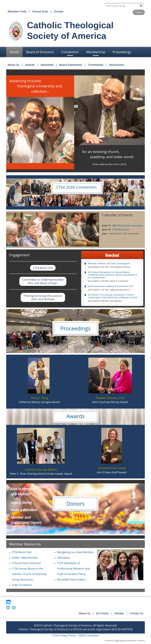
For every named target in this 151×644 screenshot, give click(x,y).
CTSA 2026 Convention (77, 187)
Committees (96, 65)
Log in (139, 12)
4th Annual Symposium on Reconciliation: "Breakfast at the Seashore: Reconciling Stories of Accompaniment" (113, 275)
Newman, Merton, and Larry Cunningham (109, 263)
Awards (30, 65)
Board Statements (71, 65)
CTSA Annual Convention (129, 226)
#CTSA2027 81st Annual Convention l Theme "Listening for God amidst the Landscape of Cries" (113, 296)
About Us (13, 65)
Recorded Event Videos (71, 579)
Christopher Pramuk (120, 267)
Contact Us (136, 613)
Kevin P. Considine (119, 281)
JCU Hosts (102, 613)
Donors (75, 504)
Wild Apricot (120, 641)
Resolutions (117, 65)
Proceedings (75, 328)
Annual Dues (40, 11)
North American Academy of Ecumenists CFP (110, 286)
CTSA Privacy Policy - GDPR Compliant (75, 635)
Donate (59, 11)
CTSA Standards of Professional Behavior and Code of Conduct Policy (73, 568)
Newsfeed (47, 65)
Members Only (17, 11)
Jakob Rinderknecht (120, 290)
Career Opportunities (25, 558)
